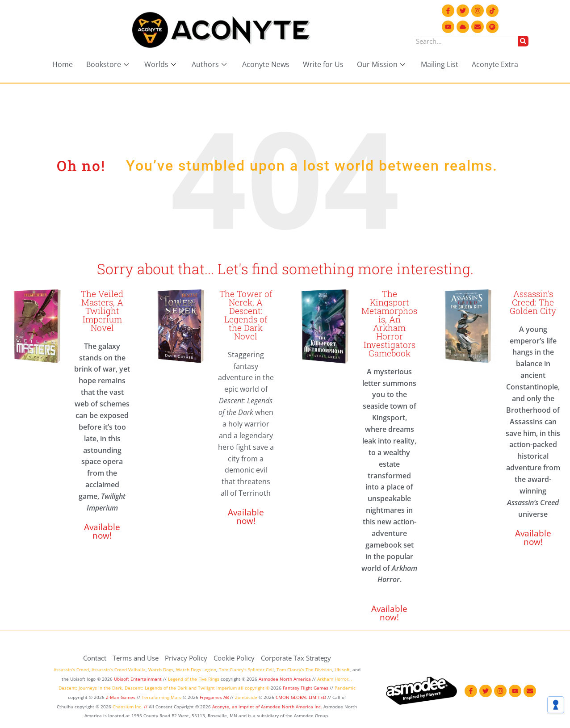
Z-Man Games (121, 697)
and (193, 688)
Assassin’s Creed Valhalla (119, 669)
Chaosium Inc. (128, 707)
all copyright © (254, 688)
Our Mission (382, 64)
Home (63, 64)
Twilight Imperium (217, 688)
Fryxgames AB (214, 697)
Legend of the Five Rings (194, 679)
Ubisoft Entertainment (138, 679)
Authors (210, 64)
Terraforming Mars (161, 697)
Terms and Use (136, 658)
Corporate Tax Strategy (296, 658)
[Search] (523, 41)
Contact (95, 658)
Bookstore (109, 64)
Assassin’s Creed (71, 669)
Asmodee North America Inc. (292, 707)
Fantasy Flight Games (306, 688)
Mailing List (440, 64)
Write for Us (323, 64)
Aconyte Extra (495, 64)
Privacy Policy (186, 658)
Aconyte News (266, 64)
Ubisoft (342, 669)
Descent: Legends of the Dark (156, 688)
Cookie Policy (234, 658)
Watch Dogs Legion (196, 669)
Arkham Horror (333, 679)
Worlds (161, 64)
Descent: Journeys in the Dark (90, 688)
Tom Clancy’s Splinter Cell (246, 669)
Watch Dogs (161, 669)
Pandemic (345, 688)
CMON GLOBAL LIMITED (302, 697)
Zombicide (246, 697)
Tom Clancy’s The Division (304, 669)
